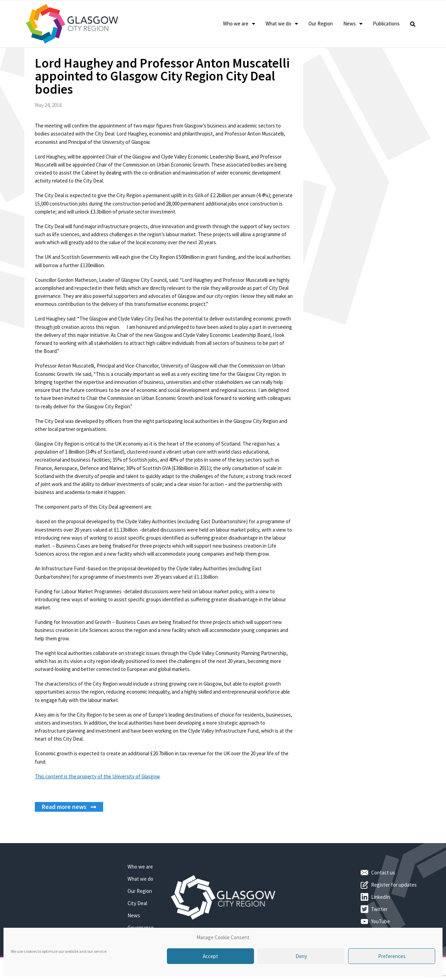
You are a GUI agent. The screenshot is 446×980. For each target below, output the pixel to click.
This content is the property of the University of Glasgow (97, 799)
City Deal (137, 925)
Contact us (383, 895)
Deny (301, 956)
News (353, 24)
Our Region (321, 24)
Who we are (239, 24)
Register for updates (394, 907)
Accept (210, 956)
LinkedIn (380, 920)
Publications (386, 24)
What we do (282, 24)
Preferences (392, 956)
